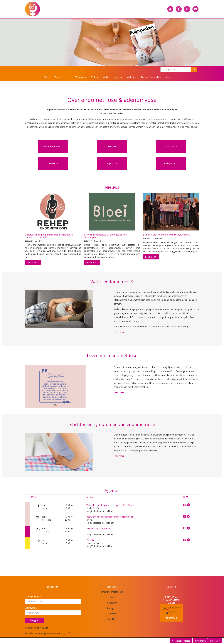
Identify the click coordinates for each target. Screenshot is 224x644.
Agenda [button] (112, 163)
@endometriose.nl (112, 592)
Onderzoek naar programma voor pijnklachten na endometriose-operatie (49, 236)
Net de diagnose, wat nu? (99, 528)
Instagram (112, 608)
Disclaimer (112, 614)
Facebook (112, 603)
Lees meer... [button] (33, 262)
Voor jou (81, 77)
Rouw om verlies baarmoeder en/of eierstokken (110, 517)
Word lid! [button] (171, 146)
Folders (94, 77)
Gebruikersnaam (33, 597)
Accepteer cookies (181, 641)
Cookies (112, 619)
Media (106, 77)
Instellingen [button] (200, 641)
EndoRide (91, 540)
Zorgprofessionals (151, 77)
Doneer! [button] (53, 163)
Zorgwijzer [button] (112, 146)
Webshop (132, 77)
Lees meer (119, 332)
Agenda (119, 77)
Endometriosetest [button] (53, 146)
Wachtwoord (31, 608)
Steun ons (171, 77)
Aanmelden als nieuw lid (37, 628)
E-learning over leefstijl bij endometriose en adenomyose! (105, 236)
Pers (112, 597)
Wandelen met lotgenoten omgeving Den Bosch (110, 505)
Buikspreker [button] (171, 163)
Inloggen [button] (34, 620)
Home (47, 77)
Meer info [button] (215, 641)
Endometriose (63, 77)
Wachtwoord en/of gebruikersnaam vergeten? (47, 633)
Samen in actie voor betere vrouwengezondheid (167, 235)
